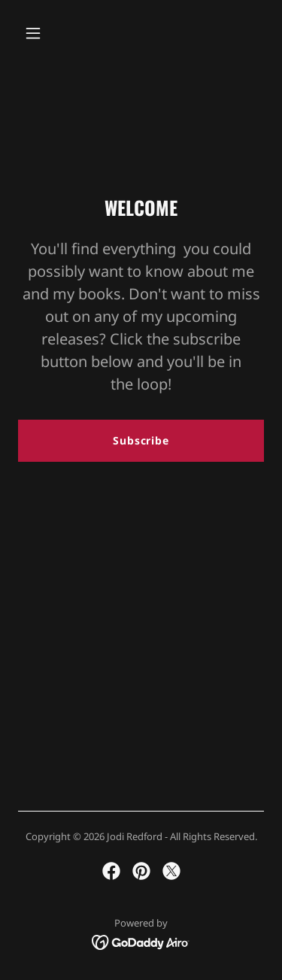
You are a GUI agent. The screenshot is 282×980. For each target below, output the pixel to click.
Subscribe (141, 440)
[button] (46, 33)
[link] (111, 871)
